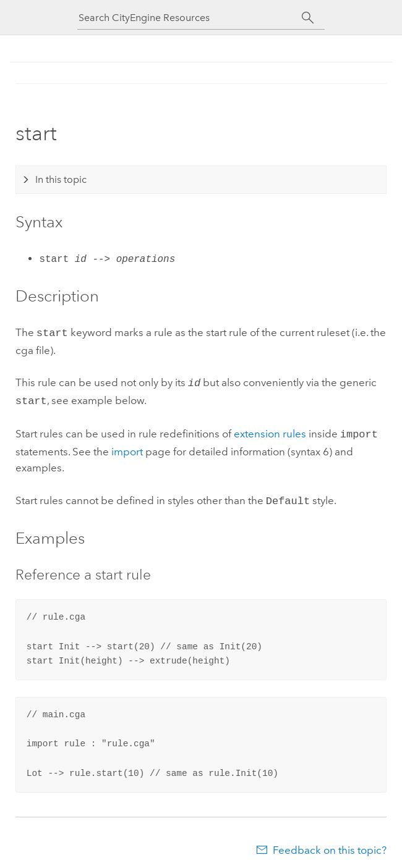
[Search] (308, 18)
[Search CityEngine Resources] (190, 18)
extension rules (270, 430)
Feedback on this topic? (330, 844)
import (127, 447)
